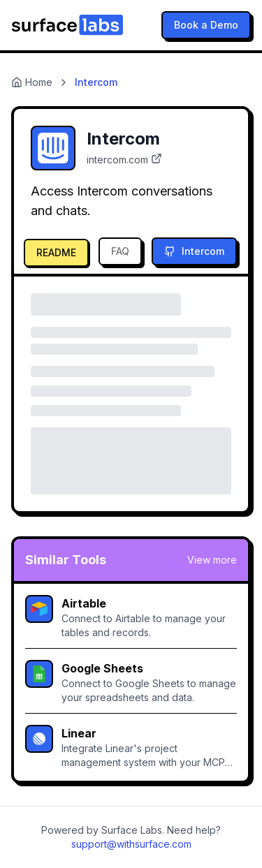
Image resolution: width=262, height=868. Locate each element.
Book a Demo (206, 25)
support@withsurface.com (131, 844)
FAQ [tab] (120, 251)
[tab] (55, 251)
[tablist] (82, 251)
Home (32, 82)
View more (212, 560)
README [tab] (56, 252)
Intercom (194, 251)
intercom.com (124, 160)
